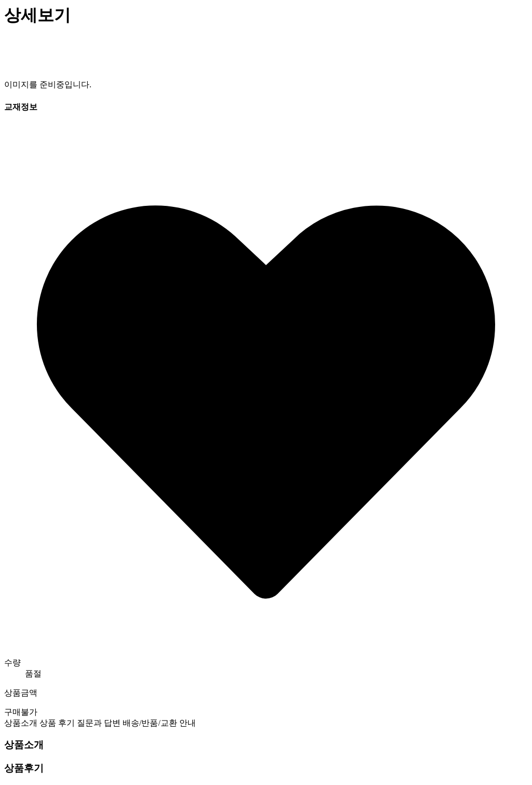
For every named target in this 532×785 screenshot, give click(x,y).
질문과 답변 (99, 723)
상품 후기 (57, 723)
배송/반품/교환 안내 (159, 723)
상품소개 (21, 723)
